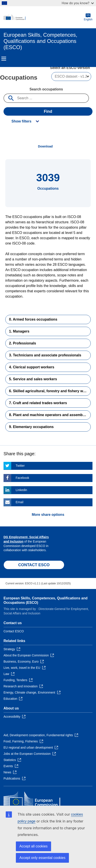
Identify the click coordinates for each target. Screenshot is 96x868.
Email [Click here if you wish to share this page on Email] (19, 502)
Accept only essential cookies (42, 858)
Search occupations (46, 89)
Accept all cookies (33, 846)
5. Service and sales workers (33, 379)
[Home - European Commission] (44, 17)
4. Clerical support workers (32, 367)
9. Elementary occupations (31, 427)
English (88, 17)
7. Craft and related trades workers (38, 403)
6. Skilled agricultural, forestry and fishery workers (50, 391)
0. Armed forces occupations (33, 319)
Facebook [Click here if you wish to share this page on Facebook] (22, 478)
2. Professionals (23, 343)
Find (48, 111)
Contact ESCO (14, 631)
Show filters (21, 121)
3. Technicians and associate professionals (45, 355)
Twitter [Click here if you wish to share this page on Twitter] (20, 466)
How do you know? (78, 3)
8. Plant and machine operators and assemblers (49, 415)
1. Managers (19, 331)
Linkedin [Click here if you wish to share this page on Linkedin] (21, 490)
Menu (4, 59)
